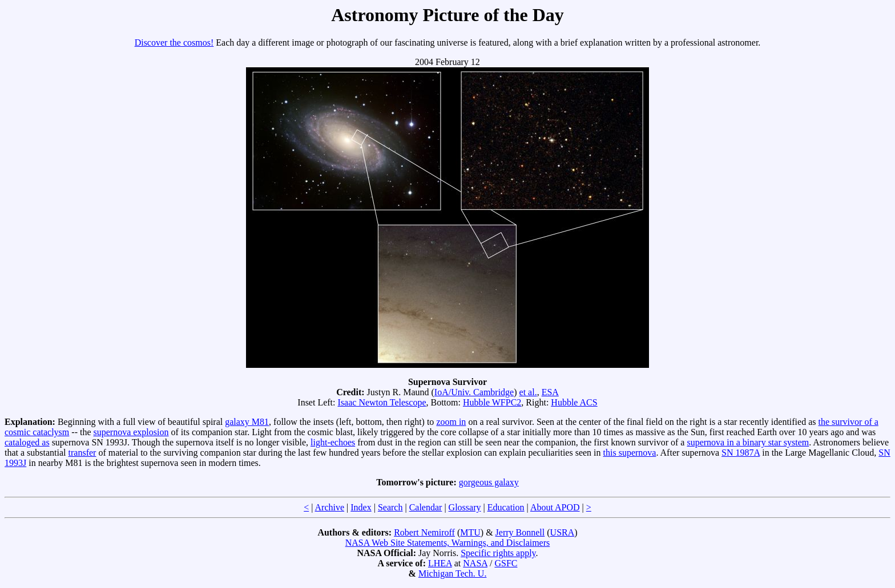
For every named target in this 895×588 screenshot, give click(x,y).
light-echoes (333, 442)
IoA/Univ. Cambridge (474, 392)
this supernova (630, 453)
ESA (550, 392)
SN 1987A (741, 453)
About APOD (555, 507)
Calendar (426, 507)
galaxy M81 (247, 422)
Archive (330, 507)
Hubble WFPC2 (492, 402)
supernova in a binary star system (748, 442)
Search (390, 507)
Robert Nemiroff (424, 532)
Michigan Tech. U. (452, 573)
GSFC (506, 563)
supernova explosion (131, 432)
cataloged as (27, 442)
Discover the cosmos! (174, 42)
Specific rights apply (498, 553)
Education (506, 507)
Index (361, 507)
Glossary (465, 507)
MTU (470, 532)
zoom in (451, 422)
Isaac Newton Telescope (382, 402)
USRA (563, 532)
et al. (528, 392)
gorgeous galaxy (489, 482)
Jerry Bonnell (520, 532)
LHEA (440, 563)
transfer (82, 453)
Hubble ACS (574, 402)
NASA (475, 563)
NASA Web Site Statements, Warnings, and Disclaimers (448, 543)
